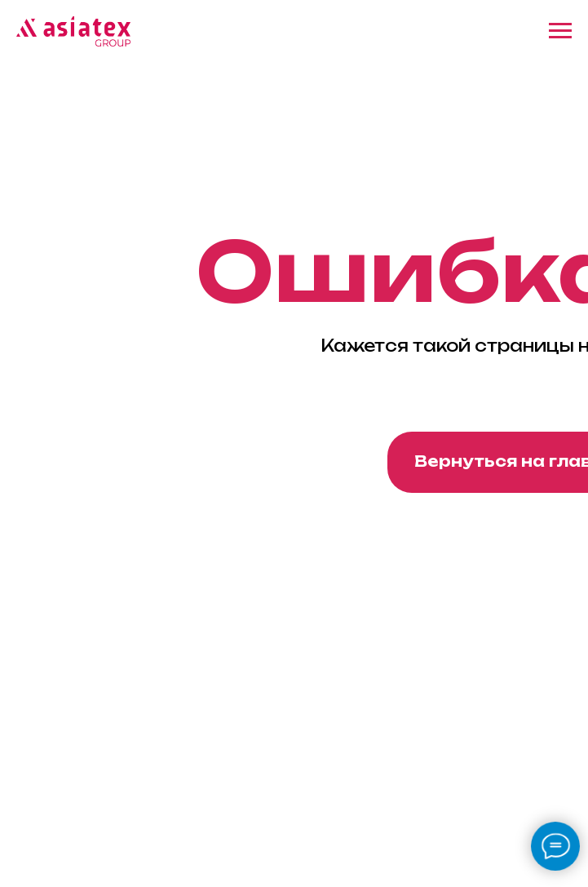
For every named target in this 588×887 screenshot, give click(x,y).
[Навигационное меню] (560, 31)
